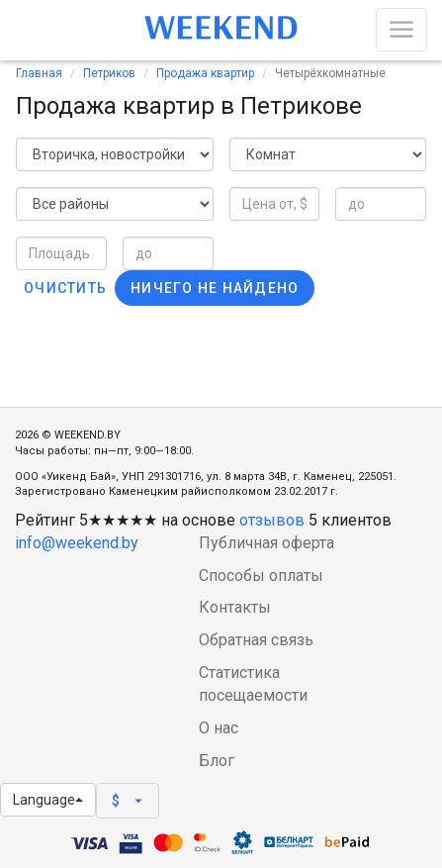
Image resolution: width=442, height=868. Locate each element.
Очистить (65, 288)
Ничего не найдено (215, 288)
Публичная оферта (266, 543)
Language (48, 800)
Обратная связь (256, 640)
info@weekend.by (77, 543)
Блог (217, 761)
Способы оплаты (261, 576)
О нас (219, 728)
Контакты (235, 607)
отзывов (272, 520)
